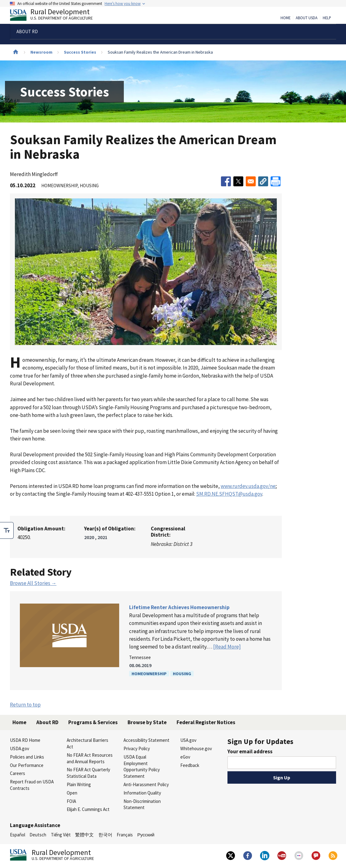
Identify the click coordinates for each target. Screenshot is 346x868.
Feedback (190, 765)
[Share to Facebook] (226, 181)
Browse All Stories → (33, 583)
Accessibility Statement (146, 740)
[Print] (276, 181)
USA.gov (188, 740)
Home (285, 18)
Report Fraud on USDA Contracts (32, 785)
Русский (146, 835)
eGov (185, 757)
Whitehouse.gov (196, 748)
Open (72, 793)
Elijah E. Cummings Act (88, 809)
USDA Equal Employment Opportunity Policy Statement (142, 766)
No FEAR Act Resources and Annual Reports (90, 758)
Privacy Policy (137, 748)
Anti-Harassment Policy (146, 784)
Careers (18, 773)
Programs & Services (93, 722)
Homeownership (149, 674)
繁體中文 (84, 835)
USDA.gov (20, 748)
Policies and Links (27, 757)
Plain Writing (79, 784)
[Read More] (227, 647)
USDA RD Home (25, 740)
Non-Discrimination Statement (142, 804)
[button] (263, 181)
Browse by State (147, 722)
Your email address (250, 751)
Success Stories (80, 52)
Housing (182, 674)
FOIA (71, 801)
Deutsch (38, 835)
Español (18, 835)
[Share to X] (238, 181)
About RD (47, 722)
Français (125, 835)
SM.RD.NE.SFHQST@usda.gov (229, 494)
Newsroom (41, 52)
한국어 (105, 835)
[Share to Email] (251, 181)
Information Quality (142, 793)
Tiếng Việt (61, 835)
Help (327, 18)
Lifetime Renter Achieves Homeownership (179, 607)
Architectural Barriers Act (88, 743)
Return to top (25, 705)
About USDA (307, 18)
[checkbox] (7, 530)
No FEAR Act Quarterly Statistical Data (88, 773)
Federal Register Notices (206, 722)
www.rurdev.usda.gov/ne (248, 486)
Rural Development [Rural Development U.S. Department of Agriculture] (56, 16)
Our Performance (27, 765)
